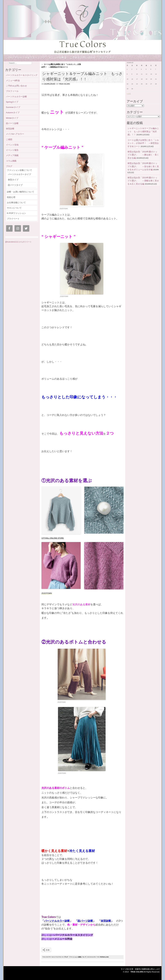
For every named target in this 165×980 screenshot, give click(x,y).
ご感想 (9, 139)
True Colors (137, 972)
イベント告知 (12, 145)
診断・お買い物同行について (21, 192)
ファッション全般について (78, 957)
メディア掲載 (12, 155)
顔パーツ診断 (85, 921)
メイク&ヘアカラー (15, 134)
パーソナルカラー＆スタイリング (26, 58)
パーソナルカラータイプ (19, 174)
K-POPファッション (16, 213)
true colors (64, 84)
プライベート (13, 219)
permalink (104, 957)
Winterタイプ (12, 118)
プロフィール (107, 58)
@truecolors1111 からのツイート (18, 242)
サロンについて (14, 208)
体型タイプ (13, 180)
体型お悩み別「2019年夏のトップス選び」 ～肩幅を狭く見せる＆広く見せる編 (143, 181)
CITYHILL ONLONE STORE (53, 538)
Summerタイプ (13, 107)
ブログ (66, 957)
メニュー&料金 (13, 80)
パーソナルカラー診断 (57, 921)
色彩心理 (11, 197)
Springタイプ (12, 102)
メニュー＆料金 (58, 58)
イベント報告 (12, 150)
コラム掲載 (11, 161)
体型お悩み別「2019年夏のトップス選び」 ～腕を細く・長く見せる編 (143, 155)
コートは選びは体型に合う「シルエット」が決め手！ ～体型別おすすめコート (143, 143)
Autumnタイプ (14, 113)
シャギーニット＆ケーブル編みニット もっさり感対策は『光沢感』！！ (143, 131)
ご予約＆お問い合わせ (83, 58)
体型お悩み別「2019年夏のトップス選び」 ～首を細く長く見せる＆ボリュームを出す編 (143, 166)
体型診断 (106, 921)
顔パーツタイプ (15, 185)
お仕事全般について (16, 203)
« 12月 (129, 94)
